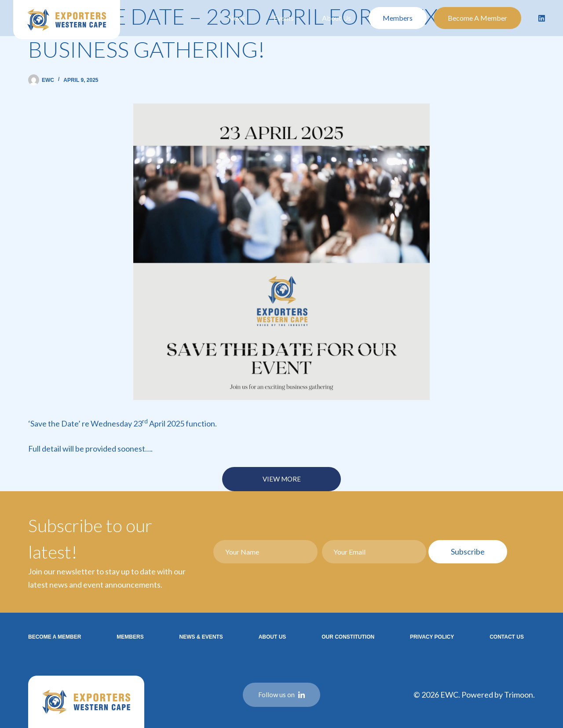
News (237, 18)
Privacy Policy (432, 637)
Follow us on (281, 695)
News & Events (201, 637)
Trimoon (519, 695)
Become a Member (477, 18)
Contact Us (507, 637)
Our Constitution (348, 637)
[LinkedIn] (542, 18)
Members (398, 18)
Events (284, 18)
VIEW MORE (282, 479)
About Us (336, 18)
